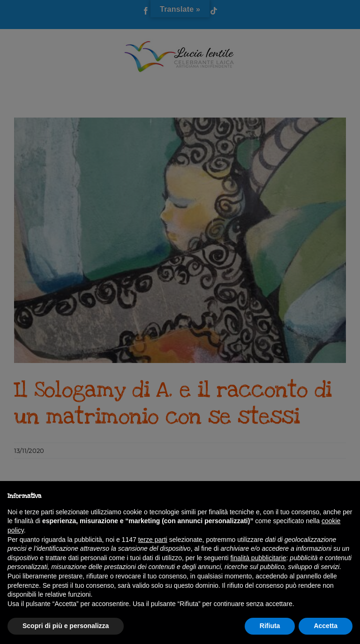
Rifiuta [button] (270, 626)
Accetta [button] (326, 626)
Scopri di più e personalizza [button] (66, 626)
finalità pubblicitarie (258, 558)
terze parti (153, 540)
